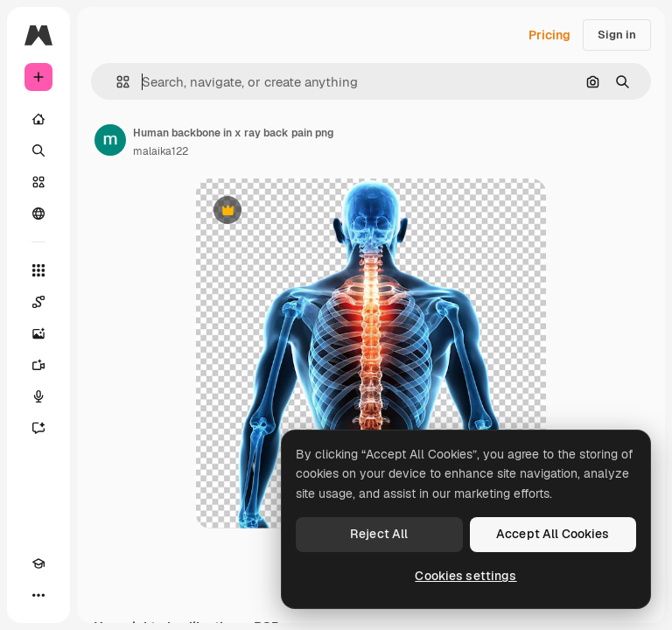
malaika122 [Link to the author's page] (161, 151)
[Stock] (38, 182)
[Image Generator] (38, 333)
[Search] (38, 150)
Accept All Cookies (553, 534)
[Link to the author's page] (110, 140)
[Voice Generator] (38, 396)
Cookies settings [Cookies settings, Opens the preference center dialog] (465, 576)
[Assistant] (38, 428)
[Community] (38, 213)
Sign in (617, 35)
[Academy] (38, 563)
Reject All (379, 534)
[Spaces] (38, 302)
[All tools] (38, 270)
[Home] (38, 119)
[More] (38, 595)
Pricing (549, 35)
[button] (116, 82)
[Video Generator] (38, 365)
